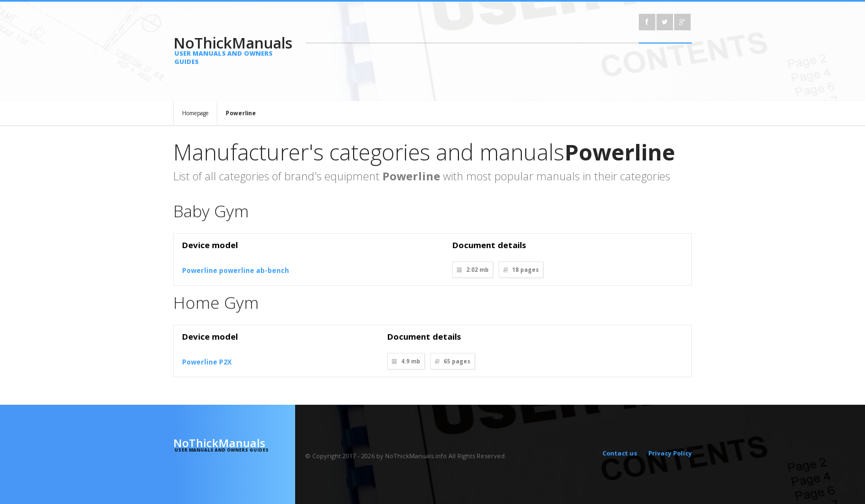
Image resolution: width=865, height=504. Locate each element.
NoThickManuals (234, 49)
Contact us (620, 453)
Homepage (195, 113)
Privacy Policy (670, 453)
